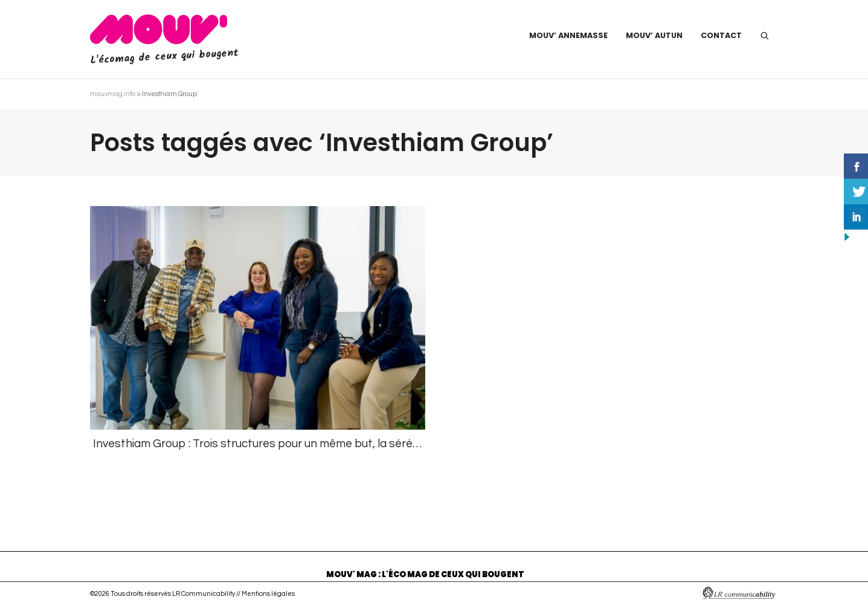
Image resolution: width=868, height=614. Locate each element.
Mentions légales (268, 594)
